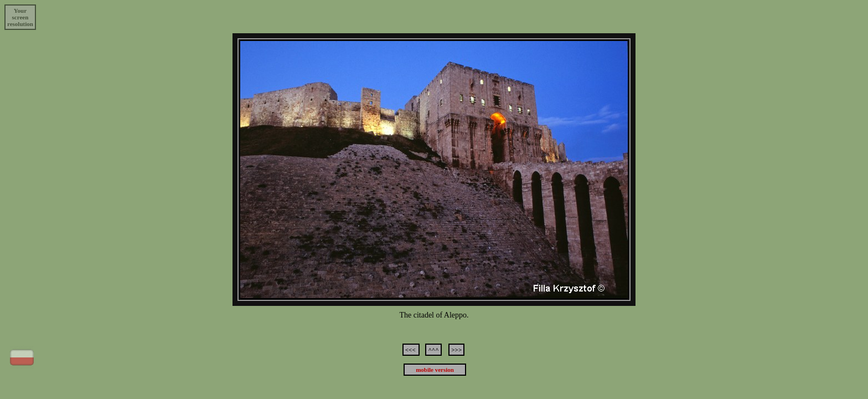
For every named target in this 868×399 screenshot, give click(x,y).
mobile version (435, 370)
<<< (411, 350)
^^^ (433, 350)
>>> (456, 350)
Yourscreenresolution (20, 17)
